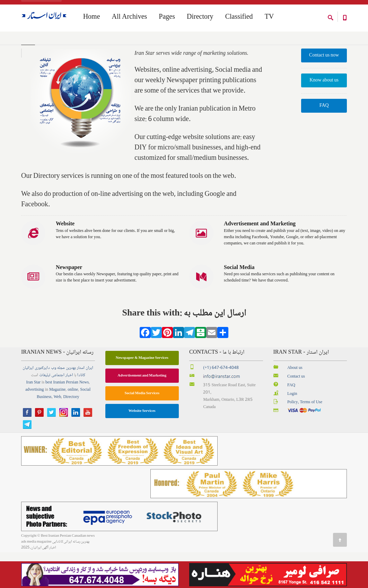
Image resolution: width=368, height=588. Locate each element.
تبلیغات (45, 411)
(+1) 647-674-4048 (221, 403)
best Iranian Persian (62, 418)
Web (58, 433)
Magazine (57, 425)
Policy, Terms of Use (305, 438)
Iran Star (33, 418)
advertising (34, 425)
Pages (167, 18)
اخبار (69, 411)
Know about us (324, 116)
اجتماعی (58, 411)
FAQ (324, 141)
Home (26, 45)
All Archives (130, 18)
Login (292, 429)
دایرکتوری (42, 403)
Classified (239, 18)
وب (54, 403)
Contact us (296, 412)
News (84, 418)
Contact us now (324, 91)
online (73, 425)
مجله (61, 403)
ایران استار (85, 403)
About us (295, 403)
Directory (200, 18)
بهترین (71, 403)
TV (269, 18)
